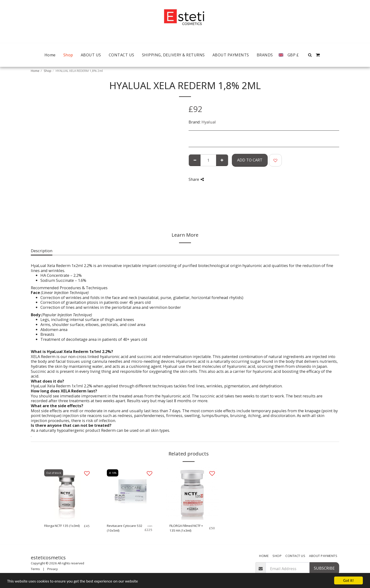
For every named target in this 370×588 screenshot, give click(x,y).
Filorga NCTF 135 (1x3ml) (62, 526)
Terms (35, 569)
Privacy (53, 569)
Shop (48, 71)
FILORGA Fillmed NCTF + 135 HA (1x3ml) (186, 528)
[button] (310, 55)
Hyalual (209, 122)
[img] (67, 493)
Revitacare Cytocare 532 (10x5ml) (125, 528)
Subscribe (324, 568)
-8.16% (113, 473)
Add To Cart (250, 160)
